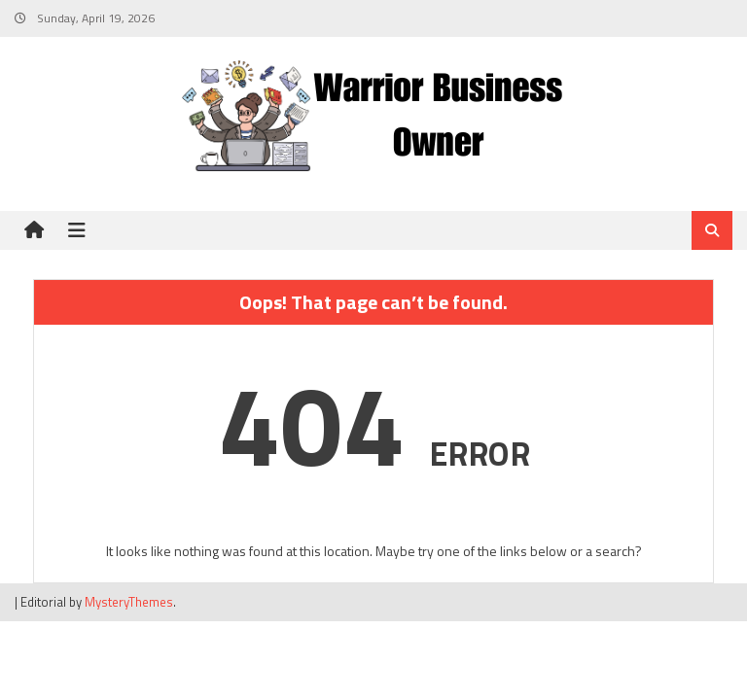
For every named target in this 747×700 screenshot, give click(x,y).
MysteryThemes (129, 602)
